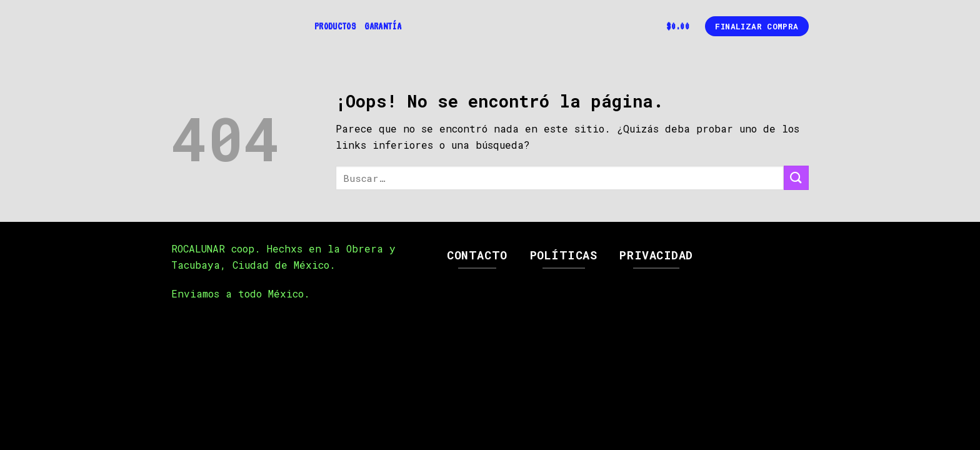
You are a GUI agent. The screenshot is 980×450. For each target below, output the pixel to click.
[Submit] (796, 178)
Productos (335, 26)
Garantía (383, 26)
